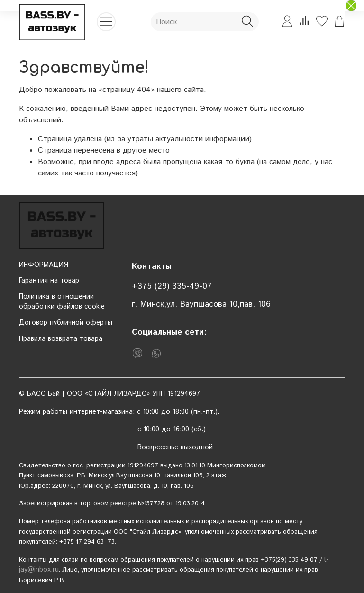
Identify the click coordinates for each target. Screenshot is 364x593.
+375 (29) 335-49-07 (172, 286)
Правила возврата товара (61, 339)
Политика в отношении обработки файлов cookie (62, 302)
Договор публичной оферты (66, 323)
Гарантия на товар (49, 281)
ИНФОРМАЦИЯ (44, 265)
